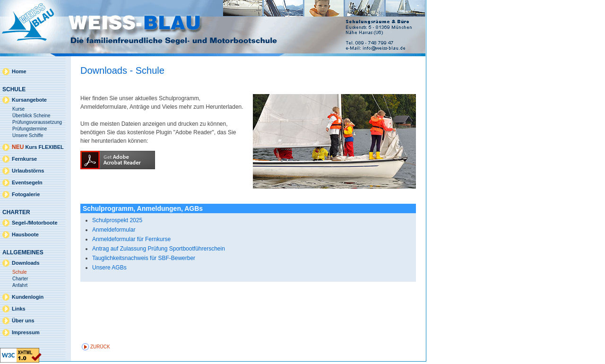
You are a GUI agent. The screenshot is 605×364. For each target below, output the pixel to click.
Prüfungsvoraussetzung (37, 122)
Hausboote (25, 234)
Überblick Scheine (31, 116)
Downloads (26, 263)
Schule (20, 272)
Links (19, 309)
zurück (100, 347)
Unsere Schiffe (28, 135)
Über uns (23, 321)
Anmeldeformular (114, 230)
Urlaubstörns (28, 171)
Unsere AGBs (109, 268)
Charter (20, 279)
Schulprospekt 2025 (117, 220)
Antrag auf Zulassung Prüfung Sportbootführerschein (159, 249)
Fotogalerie (26, 194)
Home (19, 71)
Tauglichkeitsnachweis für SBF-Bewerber (144, 258)
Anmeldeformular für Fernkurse (131, 239)
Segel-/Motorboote (35, 223)
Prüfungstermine (30, 129)
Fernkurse (24, 159)
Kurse (18, 109)
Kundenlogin (28, 297)
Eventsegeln (27, 182)
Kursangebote (29, 100)
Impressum (26, 332)
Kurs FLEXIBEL (38, 147)
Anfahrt (20, 285)
